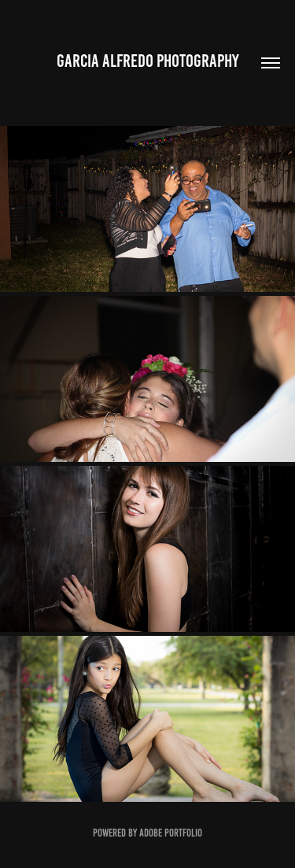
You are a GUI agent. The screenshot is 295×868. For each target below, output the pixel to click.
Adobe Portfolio (171, 833)
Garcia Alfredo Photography (148, 61)
